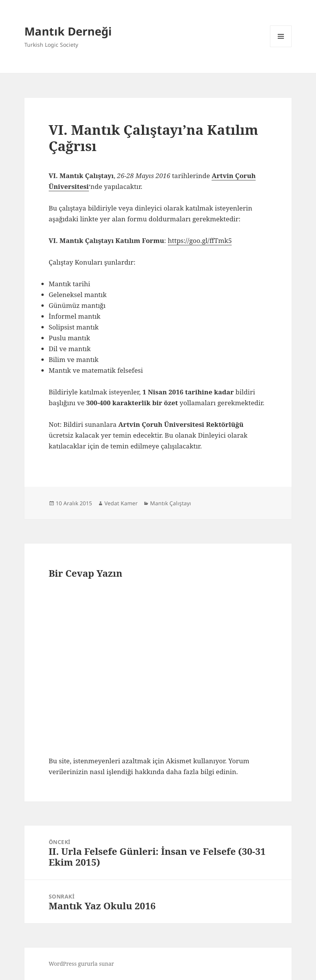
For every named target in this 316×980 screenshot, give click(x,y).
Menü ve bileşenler (281, 47)
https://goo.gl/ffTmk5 (200, 240)
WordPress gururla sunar (81, 964)
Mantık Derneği (68, 31)
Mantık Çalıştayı (171, 503)
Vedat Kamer (121, 503)
